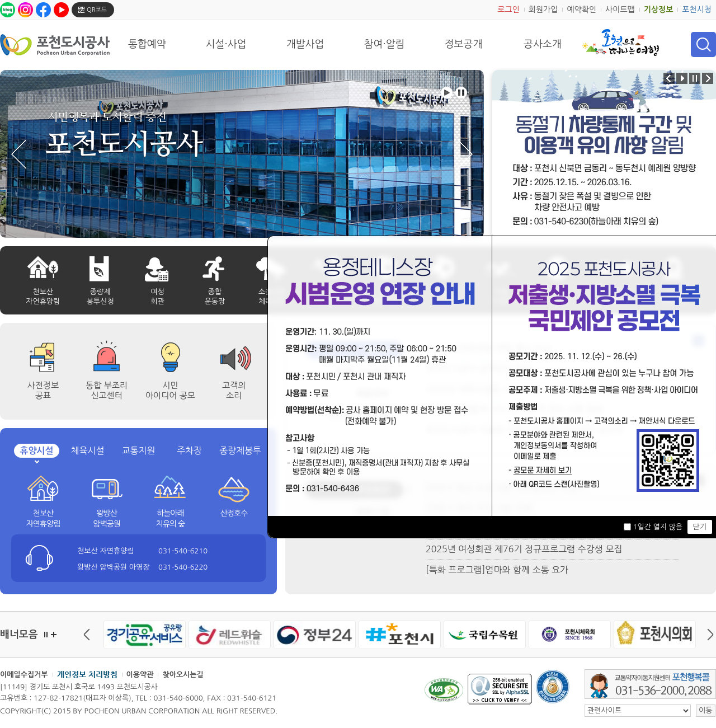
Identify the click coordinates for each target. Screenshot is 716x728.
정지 (46, 635)
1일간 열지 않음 (657, 527)
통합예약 (147, 44)
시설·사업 (226, 44)
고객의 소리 (234, 390)
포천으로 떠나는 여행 (621, 43)
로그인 (508, 10)
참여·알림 (385, 44)
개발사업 (305, 44)
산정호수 (234, 513)
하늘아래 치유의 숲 (171, 519)
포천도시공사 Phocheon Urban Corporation (55, 44)
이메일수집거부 (24, 675)
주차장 (189, 450)
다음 (708, 635)
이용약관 (140, 675)
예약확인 (581, 10)
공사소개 (543, 44)
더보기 (54, 635)
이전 (89, 635)
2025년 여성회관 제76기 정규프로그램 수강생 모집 (524, 549)
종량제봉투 (240, 450)
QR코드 (97, 10)
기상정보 (659, 10)
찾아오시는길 (183, 675)
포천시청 (697, 10)
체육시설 (87, 450)
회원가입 (543, 10)
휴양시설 (36, 451)
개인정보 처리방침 (87, 674)
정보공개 (464, 44)
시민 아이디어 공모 (170, 390)
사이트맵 (620, 10)
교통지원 (138, 450)
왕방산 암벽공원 (107, 519)
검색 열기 (703, 44)
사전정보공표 (43, 390)
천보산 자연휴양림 (43, 519)
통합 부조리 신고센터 (107, 390)
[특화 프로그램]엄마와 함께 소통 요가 (497, 570)
